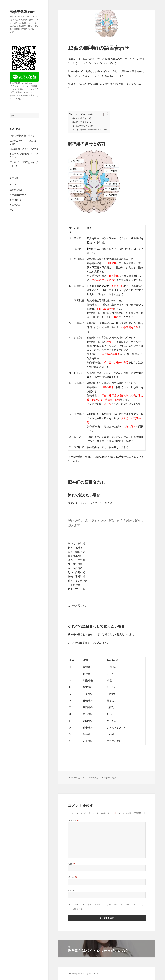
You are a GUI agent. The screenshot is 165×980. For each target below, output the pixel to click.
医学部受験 (15, 205)
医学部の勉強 (16, 190)
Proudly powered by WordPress (84, 974)
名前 (71, 864)
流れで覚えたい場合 (85, 126)
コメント (74, 820)
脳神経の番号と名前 (81, 118)
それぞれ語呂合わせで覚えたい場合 (92, 129)
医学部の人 (94, 778)
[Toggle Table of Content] (104, 114)
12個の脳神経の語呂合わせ (22, 135)
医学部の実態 (16, 200)
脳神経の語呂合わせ (81, 122)
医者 (12, 210)
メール (73, 877)
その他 (13, 184)
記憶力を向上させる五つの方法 (24, 149)
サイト (71, 890)
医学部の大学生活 (18, 195)
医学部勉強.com (23, 12)
